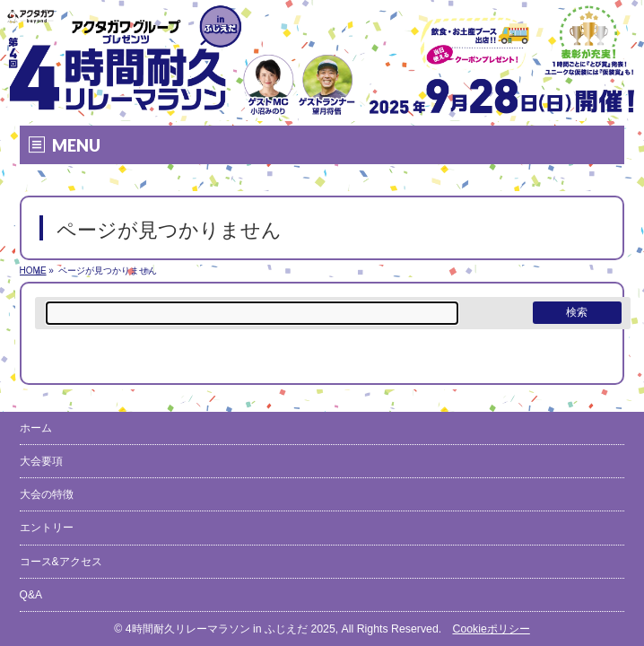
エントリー (47, 528)
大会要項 (41, 461)
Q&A (31, 595)
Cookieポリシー (491, 629)
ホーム (36, 428)
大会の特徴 (47, 494)
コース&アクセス (61, 562)
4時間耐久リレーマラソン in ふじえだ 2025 (231, 629)
